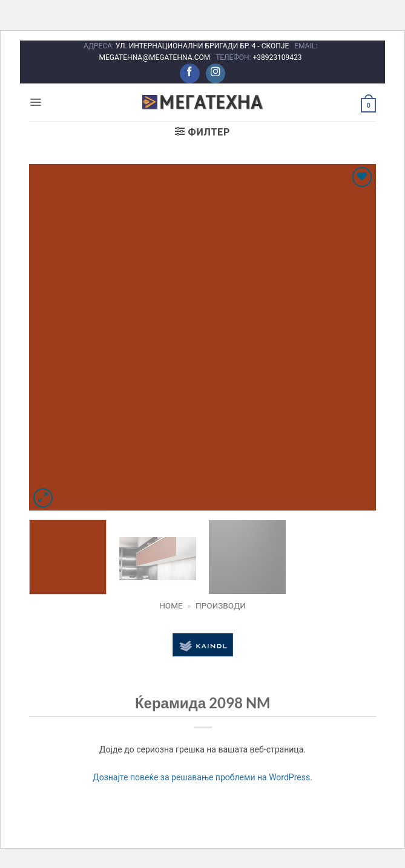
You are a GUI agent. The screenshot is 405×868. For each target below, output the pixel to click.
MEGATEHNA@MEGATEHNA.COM (156, 57)
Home (171, 605)
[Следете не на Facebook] (190, 73)
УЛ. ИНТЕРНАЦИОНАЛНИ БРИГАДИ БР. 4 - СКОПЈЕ (203, 46)
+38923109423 (277, 57)
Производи (221, 605)
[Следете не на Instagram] (216, 73)
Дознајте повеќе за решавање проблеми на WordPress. (202, 777)
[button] (35, 102)
